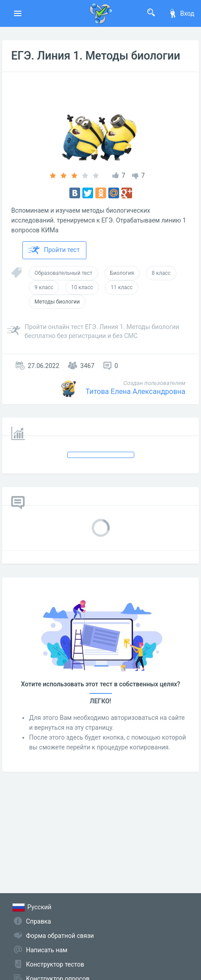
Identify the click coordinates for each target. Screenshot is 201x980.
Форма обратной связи (60, 936)
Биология (122, 273)
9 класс (44, 287)
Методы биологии (57, 302)
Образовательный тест (63, 273)
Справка (38, 921)
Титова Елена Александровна (135, 392)
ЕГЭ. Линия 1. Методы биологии (96, 56)
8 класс (161, 273)
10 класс (82, 287)
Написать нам (47, 950)
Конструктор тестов (55, 964)
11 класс (122, 287)
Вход (181, 13)
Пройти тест (54, 250)
